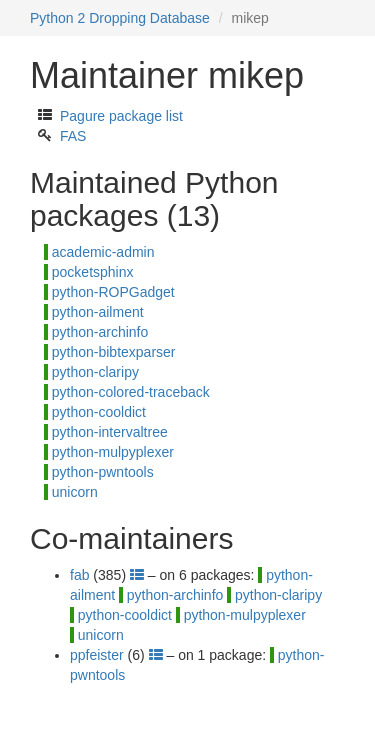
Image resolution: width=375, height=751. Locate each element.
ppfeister (97, 655)
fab (79, 575)
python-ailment (98, 312)
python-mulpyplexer (113, 452)
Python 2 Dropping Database (120, 18)
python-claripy (95, 372)
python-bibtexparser (114, 352)
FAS (73, 136)
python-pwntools (103, 472)
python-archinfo (100, 332)
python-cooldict (99, 412)
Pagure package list (121, 116)
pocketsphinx (93, 272)
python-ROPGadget (113, 292)
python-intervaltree (110, 432)
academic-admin (103, 252)
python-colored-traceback (131, 392)
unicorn (75, 492)
